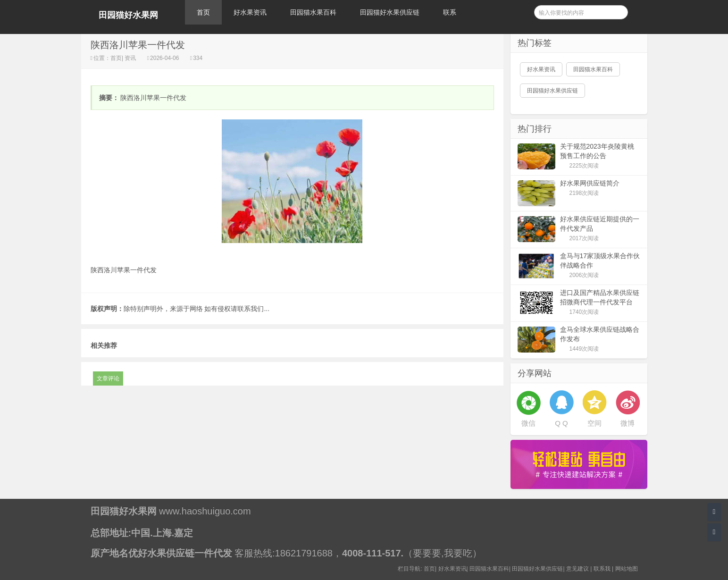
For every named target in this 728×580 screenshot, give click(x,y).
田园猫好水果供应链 (390, 12)
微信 (528, 423)
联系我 (602, 569)
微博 (628, 423)
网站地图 (627, 569)
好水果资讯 (250, 12)
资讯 (130, 58)
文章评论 (108, 378)
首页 (203, 12)
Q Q (561, 423)
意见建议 (577, 569)
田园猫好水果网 (128, 15)
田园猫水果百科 (313, 12)
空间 (594, 423)
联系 (450, 12)
